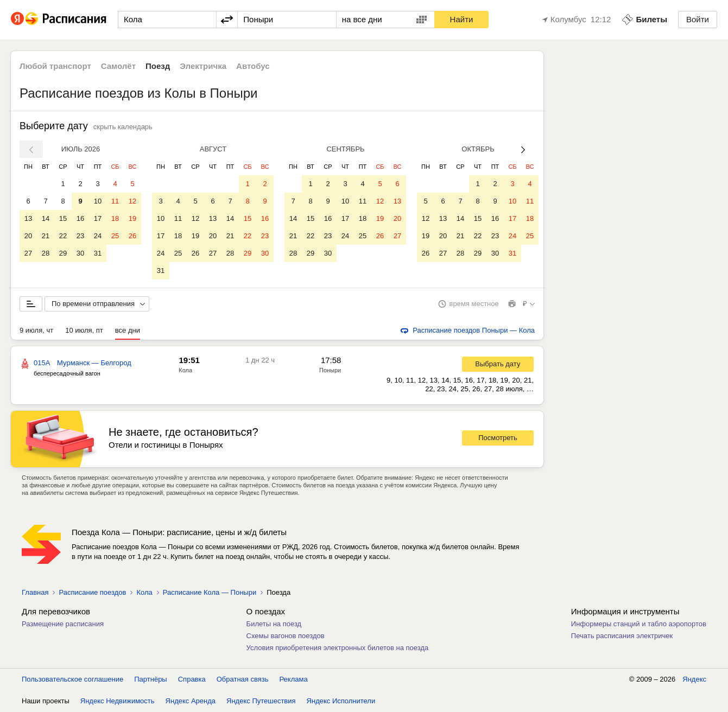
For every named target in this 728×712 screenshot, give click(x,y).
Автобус (253, 66)
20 (28, 236)
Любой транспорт (55, 66)
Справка (192, 679)
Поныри (330, 370)
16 (80, 218)
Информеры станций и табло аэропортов (639, 624)
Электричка (203, 66)
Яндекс (694, 679)
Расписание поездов (92, 592)
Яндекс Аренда (191, 701)
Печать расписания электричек (622, 636)
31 (98, 253)
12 (132, 201)
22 (63, 236)
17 (98, 218)
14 (46, 218)
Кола (185, 370)
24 (98, 236)
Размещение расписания (63, 624)
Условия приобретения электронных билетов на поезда (338, 648)
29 (63, 253)
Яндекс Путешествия (261, 701)
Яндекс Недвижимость (118, 701)
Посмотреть (498, 438)
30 (80, 253)
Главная (35, 592)
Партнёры (150, 679)
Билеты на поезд (274, 624)
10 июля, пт (84, 330)
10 (98, 201)
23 (80, 236)
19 (132, 218)
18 (115, 218)
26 (132, 236)
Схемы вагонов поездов (286, 636)
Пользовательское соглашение (72, 679)
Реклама (294, 679)
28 (46, 253)
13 (28, 218)
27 (28, 253)
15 (63, 218)
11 (115, 201)
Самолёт (118, 66)
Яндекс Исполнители (341, 701)
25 (115, 236)
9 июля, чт (36, 330)
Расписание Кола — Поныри (210, 592)
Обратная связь (243, 679)
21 (46, 236)
